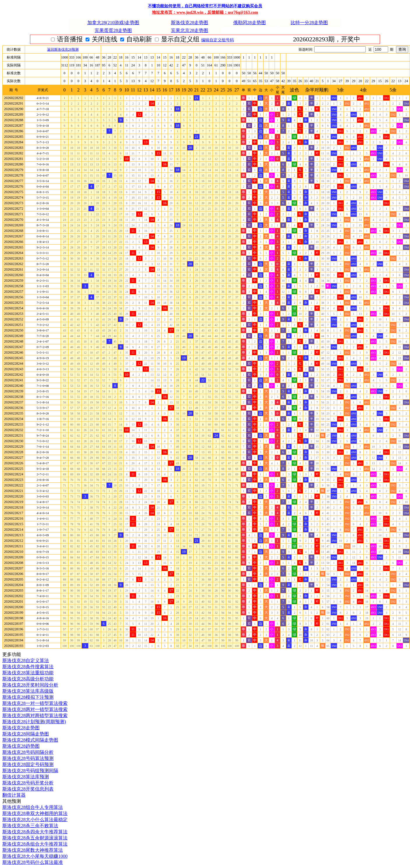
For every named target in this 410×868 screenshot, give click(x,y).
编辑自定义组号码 (252, 40)
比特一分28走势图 (309, 23)
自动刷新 (171, 39)
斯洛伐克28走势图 (190, 23)
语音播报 (102, 39)
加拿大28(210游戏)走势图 (113, 23)
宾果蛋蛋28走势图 (113, 30)
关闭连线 (136, 39)
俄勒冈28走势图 (250, 23)
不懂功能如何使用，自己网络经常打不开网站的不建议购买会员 (205, 6)
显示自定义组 (212, 39)
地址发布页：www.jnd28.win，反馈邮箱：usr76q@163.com (205, 12)
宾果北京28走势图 (190, 30)
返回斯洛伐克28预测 (63, 50)
